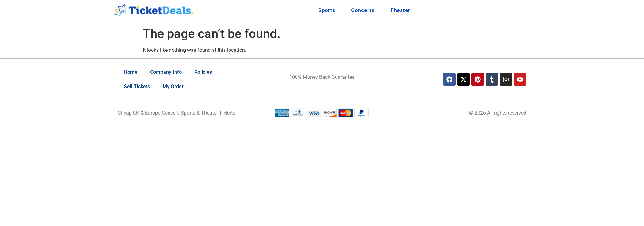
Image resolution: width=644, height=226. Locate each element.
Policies (203, 72)
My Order (173, 86)
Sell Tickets (137, 86)
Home (131, 72)
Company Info (166, 72)
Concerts (363, 10)
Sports (327, 10)
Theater (400, 10)
